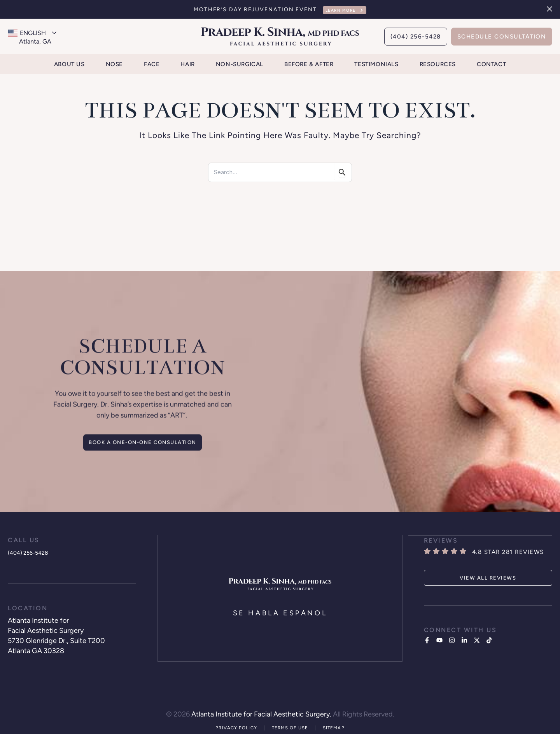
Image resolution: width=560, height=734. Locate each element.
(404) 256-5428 (33, 551)
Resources (438, 64)
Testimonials (376, 64)
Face (152, 64)
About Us (69, 64)
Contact (491, 64)
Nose (114, 64)
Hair (187, 64)
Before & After (309, 64)
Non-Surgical (240, 64)
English (27, 33)
